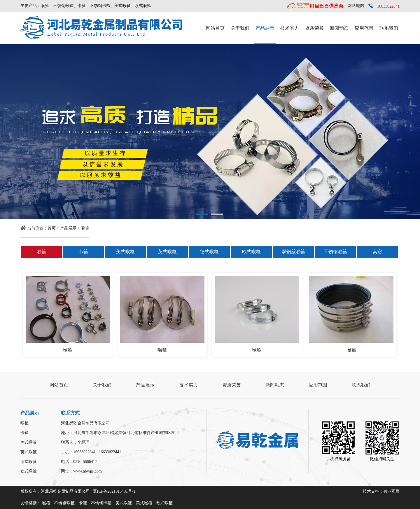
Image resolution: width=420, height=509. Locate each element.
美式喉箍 (125, 252)
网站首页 (215, 28)
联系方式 (70, 413)
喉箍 (45, 6)
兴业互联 (391, 491)
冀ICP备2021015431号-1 (114, 491)
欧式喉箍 (251, 252)
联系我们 (389, 28)
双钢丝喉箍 (293, 252)
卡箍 (82, 6)
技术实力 (290, 28)
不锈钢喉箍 (63, 6)
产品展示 (265, 28)
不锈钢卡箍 (101, 503)
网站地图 (356, 6)
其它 (377, 252)
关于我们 (240, 28)
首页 (52, 228)
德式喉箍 (209, 252)
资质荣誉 (314, 28)
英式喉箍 (167, 252)
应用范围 (364, 28)
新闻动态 (339, 28)
